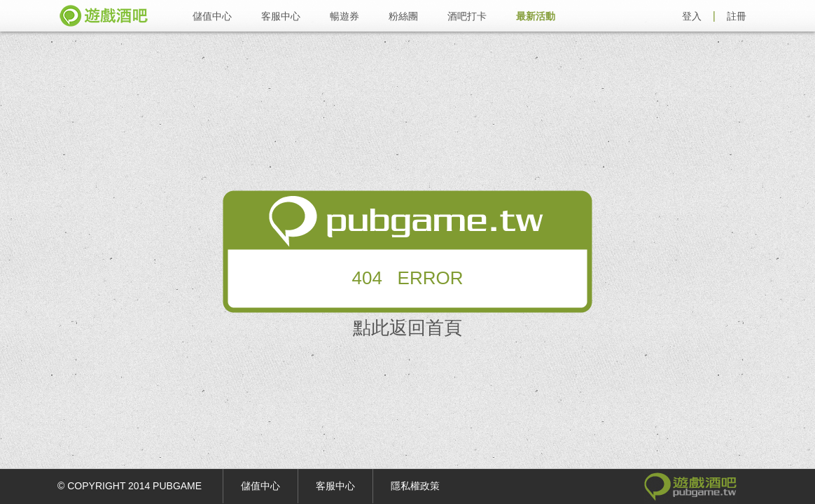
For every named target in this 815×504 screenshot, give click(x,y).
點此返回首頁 (407, 328)
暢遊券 (344, 16)
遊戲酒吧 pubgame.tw (104, 16)
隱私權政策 (415, 486)
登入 (692, 16)
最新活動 (536, 16)
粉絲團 (403, 16)
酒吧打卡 (467, 16)
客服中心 (281, 16)
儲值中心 (212, 16)
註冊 (737, 16)
